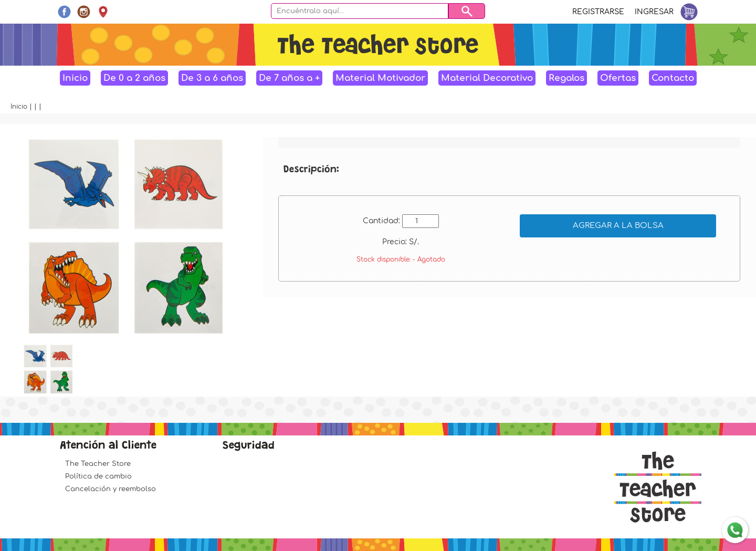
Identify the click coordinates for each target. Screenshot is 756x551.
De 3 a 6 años (212, 78)
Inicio (75, 78)
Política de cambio (98, 476)
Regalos (566, 78)
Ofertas (618, 78)
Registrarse (598, 12)
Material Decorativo (487, 78)
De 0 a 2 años (134, 78)
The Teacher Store (98, 464)
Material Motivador (380, 78)
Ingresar (654, 12)
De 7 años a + (289, 78)
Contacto (673, 78)
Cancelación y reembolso (111, 489)
